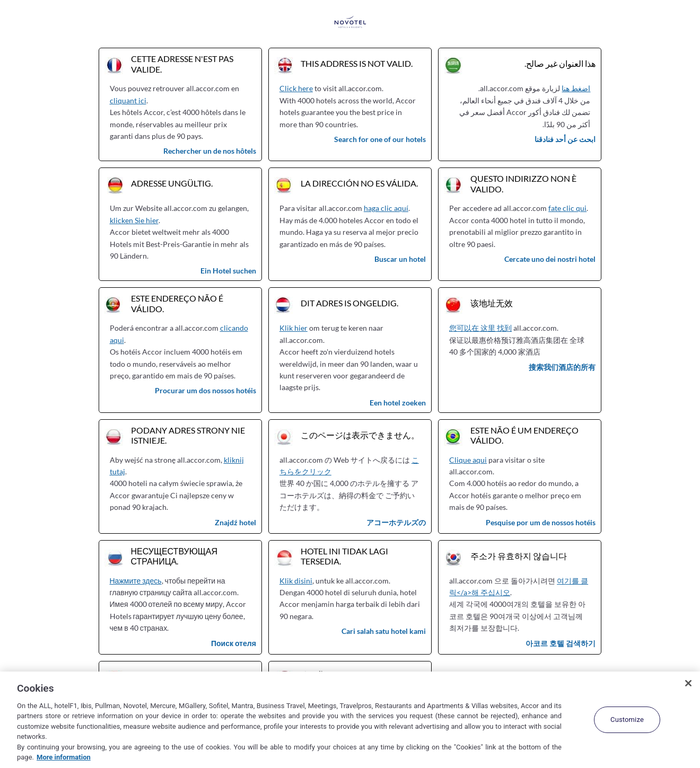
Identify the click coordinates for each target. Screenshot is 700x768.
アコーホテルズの (396, 522)
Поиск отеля (234, 643)
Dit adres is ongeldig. (349, 303)
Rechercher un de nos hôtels (210, 151)
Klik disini (296, 581)
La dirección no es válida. (359, 183)
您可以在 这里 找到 (480, 328)
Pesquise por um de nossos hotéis (541, 522)
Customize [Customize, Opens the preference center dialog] (627, 720)
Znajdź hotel (235, 522)
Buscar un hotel (400, 259)
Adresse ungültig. (172, 183)
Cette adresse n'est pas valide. (182, 64)
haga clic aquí (386, 208)
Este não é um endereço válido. (524, 435)
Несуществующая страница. (174, 556)
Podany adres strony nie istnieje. (188, 435)
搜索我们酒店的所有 (562, 367)
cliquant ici (128, 100)
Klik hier (294, 328)
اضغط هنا (576, 88)
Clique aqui (468, 460)
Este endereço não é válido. (177, 303)
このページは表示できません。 (360, 435)
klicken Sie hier (134, 220)
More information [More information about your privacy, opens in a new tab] (64, 757)
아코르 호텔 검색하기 (561, 643)
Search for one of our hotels (380, 139)
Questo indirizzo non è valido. (523, 183)
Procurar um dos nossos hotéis (205, 390)
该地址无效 (492, 303)
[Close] (688, 683)
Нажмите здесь (136, 581)
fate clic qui (567, 208)
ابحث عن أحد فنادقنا (565, 139)
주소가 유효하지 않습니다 (519, 556)
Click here (296, 88)
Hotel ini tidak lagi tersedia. (344, 556)
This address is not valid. (357, 63)
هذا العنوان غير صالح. (560, 63)
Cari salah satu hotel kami (384, 631)
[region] (350, 720)
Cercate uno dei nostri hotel (550, 259)
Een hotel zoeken (398, 403)
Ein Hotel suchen (228, 271)
